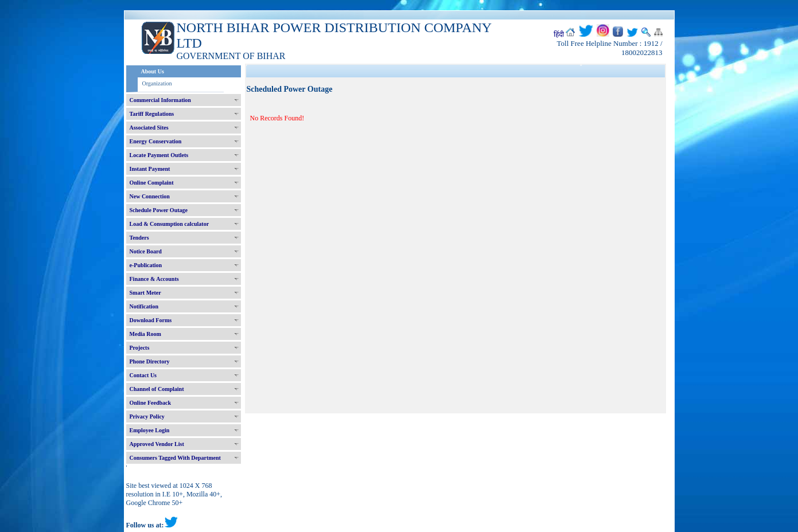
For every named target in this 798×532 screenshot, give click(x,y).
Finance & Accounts (154, 279)
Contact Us (143, 375)
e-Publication (146, 265)
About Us (153, 71)
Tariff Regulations (152, 114)
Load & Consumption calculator (170, 224)
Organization (157, 83)
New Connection (150, 196)
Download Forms (151, 320)
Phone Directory (150, 361)
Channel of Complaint (157, 389)
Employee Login (150, 430)
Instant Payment (150, 169)
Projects (140, 348)
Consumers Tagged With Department (175, 458)
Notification (144, 306)
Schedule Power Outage (159, 210)
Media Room (145, 334)
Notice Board (146, 251)
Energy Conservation (156, 141)
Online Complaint (152, 183)
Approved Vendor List (157, 444)
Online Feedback (151, 403)
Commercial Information (160, 100)
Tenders (139, 238)
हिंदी (559, 34)
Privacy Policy (147, 416)
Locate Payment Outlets (159, 155)
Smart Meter (145, 293)
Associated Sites (149, 128)
